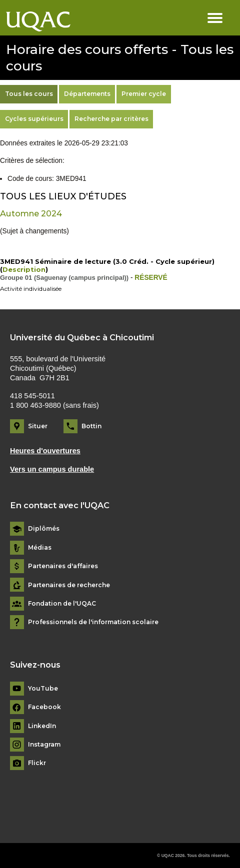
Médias (40, 548)
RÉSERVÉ (151, 278)
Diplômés (44, 529)
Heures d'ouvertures (45, 451)
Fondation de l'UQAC (62, 604)
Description (24, 269)
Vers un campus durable (52, 469)
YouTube (43, 689)
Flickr (37, 763)
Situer (38, 426)
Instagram (44, 745)
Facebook (44, 707)
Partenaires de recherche (69, 585)
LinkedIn (42, 726)
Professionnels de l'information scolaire (93, 622)
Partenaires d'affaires (63, 566)
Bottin (91, 426)
